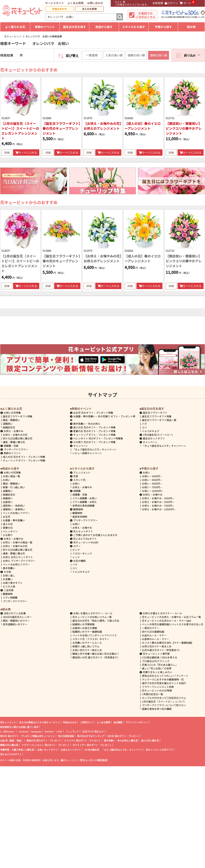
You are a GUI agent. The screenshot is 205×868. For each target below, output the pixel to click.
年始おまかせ (60, 9)
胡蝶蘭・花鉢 (9, 446)
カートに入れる (26, 152)
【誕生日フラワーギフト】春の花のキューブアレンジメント (61, 128)
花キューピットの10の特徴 (157, 690)
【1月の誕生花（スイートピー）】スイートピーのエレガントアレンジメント (20, 131)
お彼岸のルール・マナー (155, 639)
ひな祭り (8, 535)
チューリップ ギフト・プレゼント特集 (24, 460)
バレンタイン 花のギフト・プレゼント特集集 (96, 438)
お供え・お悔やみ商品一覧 (18, 542)
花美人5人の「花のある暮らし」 (160, 665)
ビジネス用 (9, 586)
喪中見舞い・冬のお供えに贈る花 (121, 740)
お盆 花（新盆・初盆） (12, 740)
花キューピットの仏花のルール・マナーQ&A (167, 621)
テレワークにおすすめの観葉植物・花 (163, 679)
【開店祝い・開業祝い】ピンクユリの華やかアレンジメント (184, 128)
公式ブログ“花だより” (93, 731)
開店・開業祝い (11, 420)
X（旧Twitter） (8, 731)
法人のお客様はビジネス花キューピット (39, 722)
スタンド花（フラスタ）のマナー (91, 639)
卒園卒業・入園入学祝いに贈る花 (17, 750)
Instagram (36, 731)
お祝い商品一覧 (11, 476)
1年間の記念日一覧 (153, 694)
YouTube (49, 731)
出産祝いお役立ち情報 (85, 628)
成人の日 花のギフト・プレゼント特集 (24, 457)
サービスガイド (55, 3)
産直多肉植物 (80, 517)
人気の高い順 (114, 55)
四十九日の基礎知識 (153, 632)
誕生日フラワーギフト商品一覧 (159, 420)
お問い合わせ (95, 3)
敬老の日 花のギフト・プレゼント (44, 740)
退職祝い (8, 424)
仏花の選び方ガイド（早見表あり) (161, 650)
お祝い (7, 480)
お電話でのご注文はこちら (145, 15)
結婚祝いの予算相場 (83, 624)
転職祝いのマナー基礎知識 (87, 632)
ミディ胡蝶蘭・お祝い (85, 498)
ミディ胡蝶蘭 (10, 597)
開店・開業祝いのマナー (16, 621)
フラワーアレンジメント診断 (158, 687)
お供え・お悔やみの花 (15, 435)
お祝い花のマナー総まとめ (87, 650)
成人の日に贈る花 (150, 740)
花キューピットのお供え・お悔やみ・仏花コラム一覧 (171, 617)
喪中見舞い (9, 568)
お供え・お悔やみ (14, 431)
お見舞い (8, 579)
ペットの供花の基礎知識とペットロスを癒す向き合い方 (173, 624)
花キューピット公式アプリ (159, 750)
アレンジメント (80, 472)
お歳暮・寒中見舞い (14, 520)
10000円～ (153, 491)
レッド (76, 557)
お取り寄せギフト (13, 583)
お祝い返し (9, 575)
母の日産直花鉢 (66, 736)
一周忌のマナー (151, 628)
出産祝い (8, 502)
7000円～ (152, 487)
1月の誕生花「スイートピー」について (164, 701)
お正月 (7, 517)
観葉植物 (8, 594)
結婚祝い (8, 498)
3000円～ (152, 476)
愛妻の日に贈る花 (9, 745)
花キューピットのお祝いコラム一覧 (92, 617)
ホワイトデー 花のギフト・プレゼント (92, 745)
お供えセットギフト (71, 750)
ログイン (171, 3)
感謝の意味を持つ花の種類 (157, 709)
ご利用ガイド (87, 722)
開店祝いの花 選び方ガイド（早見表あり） (96, 657)
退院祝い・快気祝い (14, 505)
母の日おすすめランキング (91, 736)
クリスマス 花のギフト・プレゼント (83, 740)
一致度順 (92, 55)
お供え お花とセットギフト (18, 557)
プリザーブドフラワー (14, 449)
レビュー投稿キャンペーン (87, 453)
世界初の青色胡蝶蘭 (83, 505)
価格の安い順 (136, 55)
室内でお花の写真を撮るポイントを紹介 (164, 683)
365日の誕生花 (92, 750)
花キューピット (8, 722)
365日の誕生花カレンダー (17, 617)
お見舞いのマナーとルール (87, 643)
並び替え (72, 56)
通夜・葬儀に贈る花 (14, 442)
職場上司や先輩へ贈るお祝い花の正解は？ (96, 654)
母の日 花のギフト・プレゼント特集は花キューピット (28, 736)
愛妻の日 (8, 528)
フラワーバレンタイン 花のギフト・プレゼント (45, 745)
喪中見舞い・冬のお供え (85, 424)
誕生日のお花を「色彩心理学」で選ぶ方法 (96, 621)
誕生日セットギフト (152, 438)
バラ (144, 424)
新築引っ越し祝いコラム (86, 646)
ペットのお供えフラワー (16, 564)
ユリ (144, 427)
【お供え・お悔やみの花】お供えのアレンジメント (102, 126)
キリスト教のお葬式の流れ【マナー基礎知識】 (168, 643)
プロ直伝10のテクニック (156, 661)
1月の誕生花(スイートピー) (156, 435)
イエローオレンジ (82, 553)
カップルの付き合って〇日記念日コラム (164, 698)
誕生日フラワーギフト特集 (18, 416)
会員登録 (156, 3)
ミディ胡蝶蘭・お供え (85, 502)
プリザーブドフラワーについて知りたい (164, 705)
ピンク (76, 550)
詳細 (7, 152)
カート (185, 3)
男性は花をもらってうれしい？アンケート (165, 676)
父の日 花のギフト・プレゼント (123, 736)
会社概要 (118, 722)
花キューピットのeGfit (84, 542)
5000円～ (152, 483)
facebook (23, 731)
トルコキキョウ (151, 431)
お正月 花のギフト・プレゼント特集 (92, 413)
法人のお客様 (89, 9)
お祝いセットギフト (47, 750)
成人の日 (8, 524)
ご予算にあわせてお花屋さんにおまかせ (94, 535)
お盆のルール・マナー (154, 635)
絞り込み (192, 55)
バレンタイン (10, 531)
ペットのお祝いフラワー (16, 513)
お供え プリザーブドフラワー (19, 561)
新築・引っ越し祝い (14, 487)
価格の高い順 (159, 55)
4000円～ (152, 480)
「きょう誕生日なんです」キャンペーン (94, 449)
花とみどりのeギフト (83, 539)
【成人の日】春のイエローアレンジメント (143, 126)
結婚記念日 (9, 427)
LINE (59, 731)
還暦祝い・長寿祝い (14, 509)
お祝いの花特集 (12, 413)
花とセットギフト (81, 531)
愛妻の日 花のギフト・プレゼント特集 (93, 431)
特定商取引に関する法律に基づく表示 (19, 727)
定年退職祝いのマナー (15, 624)
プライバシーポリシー (137, 722)
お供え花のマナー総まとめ (157, 646)
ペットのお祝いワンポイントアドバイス (95, 635)
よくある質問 (75, 3)
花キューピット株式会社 (94, 760)
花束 (74, 476)
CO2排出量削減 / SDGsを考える (160, 657)
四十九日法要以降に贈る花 (18, 438)
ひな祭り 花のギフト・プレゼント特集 (93, 442)
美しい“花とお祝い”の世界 (157, 668)
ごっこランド (72, 731)
